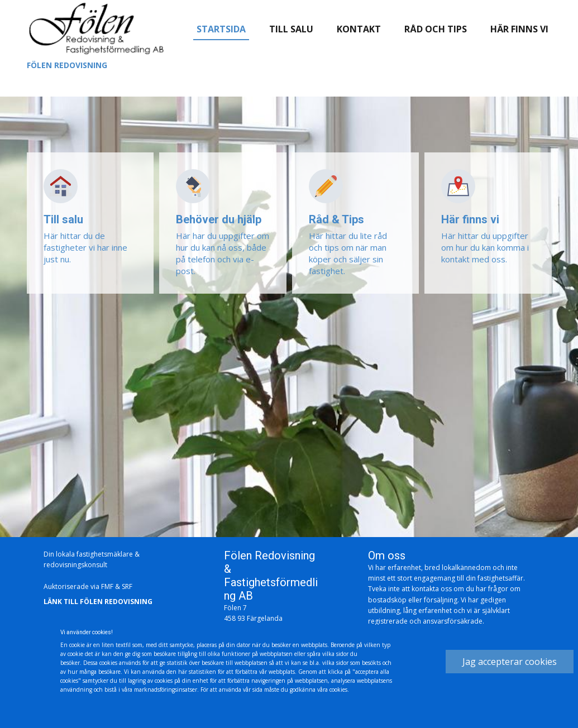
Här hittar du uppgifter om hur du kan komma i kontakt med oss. (485, 247)
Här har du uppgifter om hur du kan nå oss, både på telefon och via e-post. (223, 253)
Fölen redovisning (67, 65)
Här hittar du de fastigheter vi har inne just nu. (85, 247)
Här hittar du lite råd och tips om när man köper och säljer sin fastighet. (348, 253)
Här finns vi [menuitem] (519, 29)
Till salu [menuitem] (291, 29)
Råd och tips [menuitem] (436, 29)
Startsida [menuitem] (221, 29)
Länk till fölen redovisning (98, 602)
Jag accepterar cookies (510, 662)
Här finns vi (470, 219)
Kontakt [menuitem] (359, 29)
